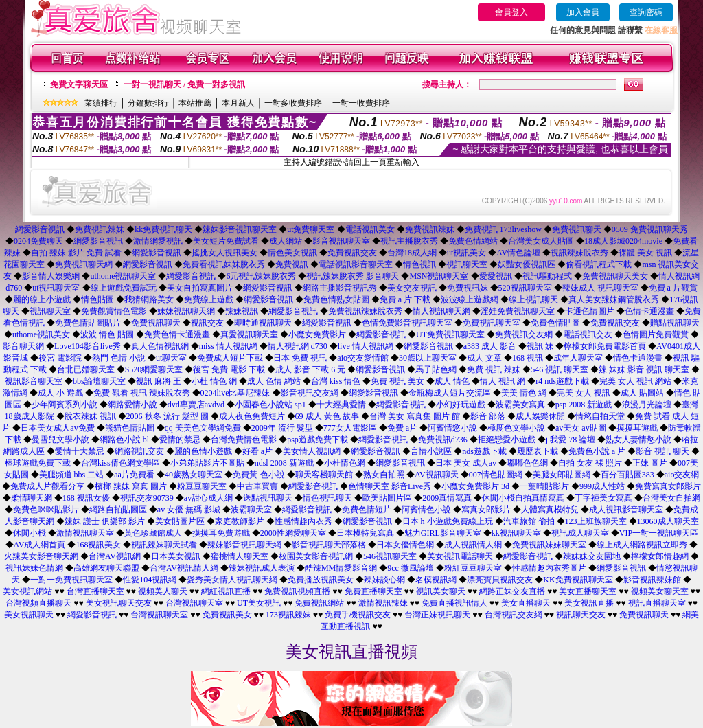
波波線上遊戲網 (470, 299)
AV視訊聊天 (437, 475)
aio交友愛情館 (363, 358)
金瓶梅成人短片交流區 (450, 393)
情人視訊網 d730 (298, 346)
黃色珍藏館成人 (153, 533)
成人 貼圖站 (642, 393)
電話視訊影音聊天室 (356, 264)
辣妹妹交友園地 (592, 556)
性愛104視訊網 (150, 580)
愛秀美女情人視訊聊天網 (232, 580)
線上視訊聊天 (533, 299)
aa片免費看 (134, 475)
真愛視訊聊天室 (249, 334)
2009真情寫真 (447, 498)
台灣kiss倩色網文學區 (120, 463)
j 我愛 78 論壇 (571, 440)
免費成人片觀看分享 (47, 486)
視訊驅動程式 (547, 276)
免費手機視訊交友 (358, 615)
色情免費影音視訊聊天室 (407, 323)
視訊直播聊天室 (657, 603)
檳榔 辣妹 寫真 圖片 (131, 486)
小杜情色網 (345, 463)
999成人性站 (602, 486)
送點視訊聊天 (268, 498)
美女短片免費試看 (226, 241)
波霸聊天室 (251, 510)
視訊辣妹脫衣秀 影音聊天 (353, 276)
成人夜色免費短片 (252, 416)
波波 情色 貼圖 (107, 334)
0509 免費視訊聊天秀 (650, 229)
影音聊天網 (23, 346)
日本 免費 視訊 (300, 358)
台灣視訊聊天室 (194, 603)
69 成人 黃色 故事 (327, 416)
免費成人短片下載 (230, 358)
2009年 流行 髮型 (282, 428)
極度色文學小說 (516, 428)
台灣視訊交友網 (514, 615)
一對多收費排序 (293, 103)
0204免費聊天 (38, 241)
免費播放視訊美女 (321, 580)
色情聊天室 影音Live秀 (390, 486)
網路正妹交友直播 (512, 591)
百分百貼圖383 (627, 475)
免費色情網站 (473, 241)
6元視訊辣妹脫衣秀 (261, 276)
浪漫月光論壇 (647, 405)
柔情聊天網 (32, 498)
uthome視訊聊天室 (123, 276)
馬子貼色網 (436, 369)
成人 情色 (452, 381)
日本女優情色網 (405, 545)
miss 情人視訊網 (228, 346)
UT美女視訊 (259, 603)
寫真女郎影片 (486, 510)
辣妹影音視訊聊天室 (240, 229)
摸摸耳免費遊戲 (221, 533)
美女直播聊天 (526, 603)
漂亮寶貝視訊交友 (500, 580)
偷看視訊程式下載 (599, 264)
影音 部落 (488, 416)
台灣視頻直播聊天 (38, 603)
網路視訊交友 (139, 451)
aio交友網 (682, 475)
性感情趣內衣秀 (303, 521)
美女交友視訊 (412, 288)
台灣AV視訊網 (115, 556)
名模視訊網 (436, 580)
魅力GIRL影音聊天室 (443, 533)
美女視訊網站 (27, 591)
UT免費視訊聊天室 (450, 334)
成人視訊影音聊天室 (626, 510)
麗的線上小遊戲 (42, 299)
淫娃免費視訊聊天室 (518, 311)
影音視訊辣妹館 (652, 580)
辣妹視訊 (242, 311)
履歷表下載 (538, 451)
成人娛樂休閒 (540, 416)
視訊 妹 (540, 346)
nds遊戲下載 (484, 451)
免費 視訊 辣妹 (494, 369)
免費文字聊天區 (79, 84)
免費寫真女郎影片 (668, 486)
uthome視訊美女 (41, 334)
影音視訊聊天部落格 (329, 545)
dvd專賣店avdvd (196, 405)
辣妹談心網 (384, 580)
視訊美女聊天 (441, 591)
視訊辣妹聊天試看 (164, 545)
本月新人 (238, 103)
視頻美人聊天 (163, 591)
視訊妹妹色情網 (34, 568)
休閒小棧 (30, 533)
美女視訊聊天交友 (119, 603)
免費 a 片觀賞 (673, 288)
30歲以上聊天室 (428, 358)
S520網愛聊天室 (154, 369)
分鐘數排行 (148, 103)
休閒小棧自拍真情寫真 (523, 498)
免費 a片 (402, 428)
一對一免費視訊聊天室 (71, 580)
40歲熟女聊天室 (194, 475)
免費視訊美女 (227, 615)
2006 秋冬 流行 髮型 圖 (168, 416)
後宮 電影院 (60, 358)
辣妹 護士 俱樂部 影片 (105, 521)
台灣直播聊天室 (95, 591)
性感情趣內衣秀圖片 (549, 568)
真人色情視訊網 (160, 346)
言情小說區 (431, 451)
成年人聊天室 (578, 358)
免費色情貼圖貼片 (88, 323)
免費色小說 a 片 (597, 451)
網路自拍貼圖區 (118, 510)
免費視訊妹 (468, 288)
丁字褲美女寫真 (603, 498)
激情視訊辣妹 (383, 603)
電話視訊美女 (370, 229)
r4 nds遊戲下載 (562, 381)
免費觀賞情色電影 (114, 311)
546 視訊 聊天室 (560, 369)
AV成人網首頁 (40, 545)
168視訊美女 (98, 545)
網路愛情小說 (132, 405)
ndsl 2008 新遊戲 (284, 463)
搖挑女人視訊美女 (224, 253)
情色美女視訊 (292, 253)
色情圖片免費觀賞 (656, 334)
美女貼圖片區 (180, 521)
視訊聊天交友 (581, 615)
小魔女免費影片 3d (475, 486)
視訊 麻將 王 (159, 381)
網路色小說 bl (124, 440)
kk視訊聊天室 (516, 533)
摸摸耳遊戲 (637, 428)
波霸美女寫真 (520, 405)
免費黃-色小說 (259, 475)
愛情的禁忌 (180, 440)
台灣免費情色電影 (244, 440)
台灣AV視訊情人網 (184, 568)
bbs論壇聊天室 (99, 381)
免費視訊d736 (443, 440)
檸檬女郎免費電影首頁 (605, 346)
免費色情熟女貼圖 (336, 299)
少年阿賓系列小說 (65, 405)
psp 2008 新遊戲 (584, 405)
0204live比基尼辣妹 (235, 393)
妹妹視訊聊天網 (186, 311)
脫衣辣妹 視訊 (90, 416)
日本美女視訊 (176, 556)
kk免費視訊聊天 (163, 229)
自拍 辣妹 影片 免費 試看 (76, 253)
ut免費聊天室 (311, 229)
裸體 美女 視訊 (645, 253)
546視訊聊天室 (390, 556)
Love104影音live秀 (88, 346)
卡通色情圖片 (590, 311)
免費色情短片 (367, 510)
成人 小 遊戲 (60, 393)
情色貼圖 (97, 299)
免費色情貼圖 (555, 323)
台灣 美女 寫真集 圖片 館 (415, 416)
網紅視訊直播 (226, 591)
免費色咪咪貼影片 (46, 510)
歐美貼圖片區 (387, 498)
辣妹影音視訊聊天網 (244, 545)
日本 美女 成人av (466, 463)
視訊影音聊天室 (34, 381)
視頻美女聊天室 (660, 591)
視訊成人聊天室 (580, 533)
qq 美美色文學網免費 (203, 428)
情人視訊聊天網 (441, 311)
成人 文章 (484, 358)
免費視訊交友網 (524, 334)
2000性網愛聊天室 (293, 533)
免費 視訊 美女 (397, 381)
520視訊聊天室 (525, 288)
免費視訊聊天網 (84, 264)
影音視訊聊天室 (341, 241)
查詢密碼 (646, 12)
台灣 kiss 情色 (336, 381)
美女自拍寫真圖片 (200, 288)
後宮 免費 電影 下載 (229, 369)
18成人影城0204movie (623, 241)
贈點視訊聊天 (675, 323)
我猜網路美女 (149, 299)
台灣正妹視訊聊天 (437, 615)
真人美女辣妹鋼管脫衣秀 (614, 299)
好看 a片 (257, 451)
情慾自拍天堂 (600, 416)
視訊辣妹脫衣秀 (579, 253)
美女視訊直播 (589, 603)
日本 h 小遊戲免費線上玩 (448, 521)
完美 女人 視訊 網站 (635, 381)
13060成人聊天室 (668, 521)
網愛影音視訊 (40, 229)
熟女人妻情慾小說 (638, 440)
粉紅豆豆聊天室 (473, 568)
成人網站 (286, 241)
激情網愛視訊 (158, 241)
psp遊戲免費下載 (318, 440)
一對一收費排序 (361, 103)
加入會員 (583, 12)
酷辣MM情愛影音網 (341, 568)
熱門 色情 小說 (119, 358)
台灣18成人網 (412, 253)
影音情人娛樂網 (51, 276)
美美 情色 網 (524, 393)
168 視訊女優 (86, 498)
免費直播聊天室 (373, 591)
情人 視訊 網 (503, 381)
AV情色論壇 (518, 253)
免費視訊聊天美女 (615, 276)
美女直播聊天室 (588, 591)
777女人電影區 (350, 428)
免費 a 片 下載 (405, 299)
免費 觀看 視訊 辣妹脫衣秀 (142, 393)
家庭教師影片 (240, 521)
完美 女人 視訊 (584, 393)
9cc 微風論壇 (411, 568)
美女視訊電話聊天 (460, 556)
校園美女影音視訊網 (316, 556)
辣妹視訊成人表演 (262, 568)
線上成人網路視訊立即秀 (642, 545)
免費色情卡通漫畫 (177, 334)
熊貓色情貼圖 (130, 428)
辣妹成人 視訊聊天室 (600, 288)
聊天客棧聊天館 (324, 475)
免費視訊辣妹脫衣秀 (365, 311)
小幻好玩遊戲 (461, 405)
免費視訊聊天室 (492, 323)
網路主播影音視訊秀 (340, 288)
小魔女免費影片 (317, 334)
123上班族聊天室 (596, 521)
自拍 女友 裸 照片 (590, 463)
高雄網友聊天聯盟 (106, 568)
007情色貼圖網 (496, 475)
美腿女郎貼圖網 (562, 475)
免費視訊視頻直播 (297, 591)
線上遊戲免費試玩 (124, 288)
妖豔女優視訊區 (527, 264)
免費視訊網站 (319, 603)
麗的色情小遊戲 (203, 451)
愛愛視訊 (496, 276)
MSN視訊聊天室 (439, 276)
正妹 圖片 (650, 463)
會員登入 (511, 12)
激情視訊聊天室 (85, 533)
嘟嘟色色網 (527, 463)
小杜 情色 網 (214, 381)
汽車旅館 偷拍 (529, 521)
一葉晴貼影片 (544, 486)
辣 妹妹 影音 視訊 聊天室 (644, 369)
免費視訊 (292, 264)
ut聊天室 (171, 358)
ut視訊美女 (466, 253)
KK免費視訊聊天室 (578, 580)
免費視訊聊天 (577, 229)
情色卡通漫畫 (638, 358)
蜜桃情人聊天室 (240, 556)
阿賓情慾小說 (452, 428)
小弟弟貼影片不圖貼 (207, 463)
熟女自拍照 (384, 475)
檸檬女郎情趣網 (660, 556)
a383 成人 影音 (490, 346)
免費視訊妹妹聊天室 (549, 545)
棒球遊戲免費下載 (38, 463)
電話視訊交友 (588, 334)
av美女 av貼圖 (581, 428)
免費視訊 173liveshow (503, 229)
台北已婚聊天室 (86, 369)
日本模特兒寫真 (365, 533)
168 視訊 (528, 358)
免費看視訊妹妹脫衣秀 (224, 264)
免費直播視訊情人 (454, 603)
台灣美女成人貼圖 (541, 241)
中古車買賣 (257, 486)
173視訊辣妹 (288, 615)
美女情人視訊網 (312, 451)
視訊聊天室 (467, 264)
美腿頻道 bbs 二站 (72, 475)
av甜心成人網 (208, 498)
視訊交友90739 (147, 498)
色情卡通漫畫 (649, 311)
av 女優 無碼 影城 (189, 510)
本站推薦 (195, 103)
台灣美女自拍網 (671, 498)
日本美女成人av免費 (57, 428)
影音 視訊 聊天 (662, 451)
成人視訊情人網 (473, 545)
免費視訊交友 (352, 253)
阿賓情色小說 (426, 510)
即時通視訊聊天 (263, 323)
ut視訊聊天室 (56, 288)
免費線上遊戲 (209, 299)
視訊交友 (207, 323)
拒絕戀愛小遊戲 (507, 440)
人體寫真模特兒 (550, 510)
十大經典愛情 (341, 405)
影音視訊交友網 (310, 393)
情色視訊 (419, 264)
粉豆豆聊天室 (202, 486)
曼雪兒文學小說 (60, 440)
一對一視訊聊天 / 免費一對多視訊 (184, 84)
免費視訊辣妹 (100, 229)
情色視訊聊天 (327, 498)
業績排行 (101, 103)
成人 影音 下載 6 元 (310, 369)
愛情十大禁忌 (80, 451)
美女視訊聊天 (29, 615)
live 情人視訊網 (366, 346)
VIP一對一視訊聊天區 (659, 533)
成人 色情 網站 (274, 381)
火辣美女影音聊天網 (41, 556)
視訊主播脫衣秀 (409, 241)
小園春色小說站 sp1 (270, 405)
